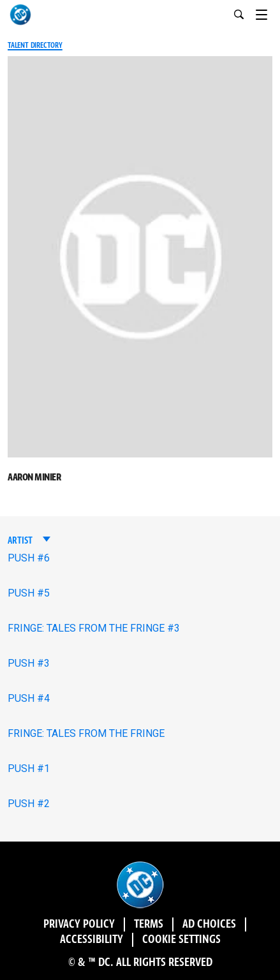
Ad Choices (209, 924)
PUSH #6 (29, 558)
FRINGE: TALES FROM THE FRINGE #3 (94, 628)
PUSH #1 (29, 768)
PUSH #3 (29, 663)
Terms (149, 924)
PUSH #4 (29, 698)
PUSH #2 (29, 804)
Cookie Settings (181, 940)
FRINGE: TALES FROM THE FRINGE (86, 733)
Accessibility (92, 940)
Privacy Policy (79, 924)
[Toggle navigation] (268, 13)
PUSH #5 (29, 593)
